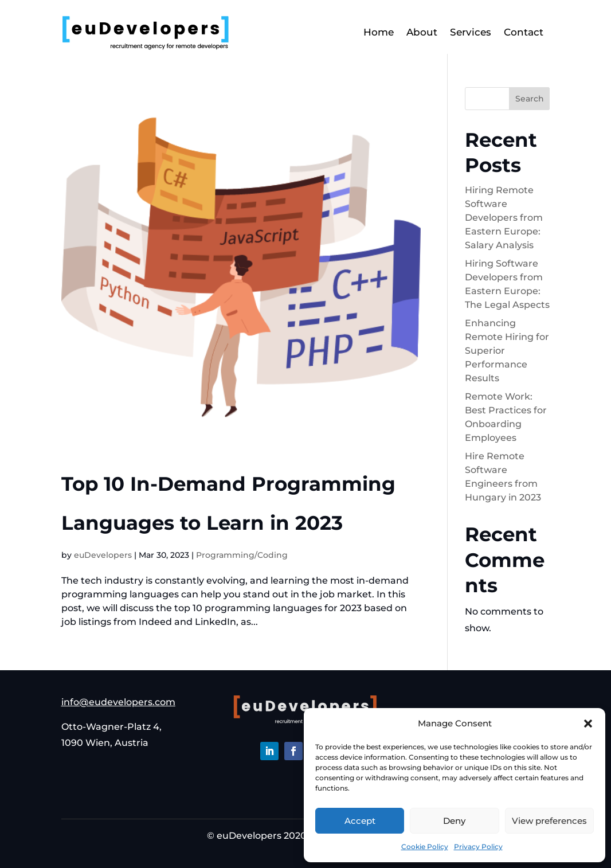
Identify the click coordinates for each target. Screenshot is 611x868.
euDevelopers (103, 555)
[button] (588, 724)
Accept (360, 821)
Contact (524, 32)
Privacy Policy (478, 847)
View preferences (549, 821)
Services (471, 32)
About (422, 32)
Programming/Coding (242, 555)
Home (379, 32)
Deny (454, 821)
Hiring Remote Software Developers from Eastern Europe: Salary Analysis (504, 218)
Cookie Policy (425, 847)
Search (530, 99)
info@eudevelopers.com (118, 702)
